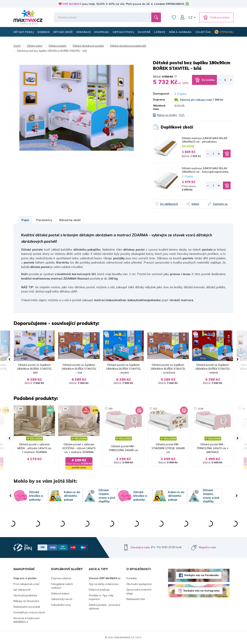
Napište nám (208, 547)
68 (21, 409)
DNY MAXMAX (72, 4)
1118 (200, 409)
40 (244, 409)
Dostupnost (161, 94)
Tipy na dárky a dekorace (104, 584)
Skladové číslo (159, 107)
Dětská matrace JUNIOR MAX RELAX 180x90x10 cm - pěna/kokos (205, 140)
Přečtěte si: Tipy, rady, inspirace (101, 597)
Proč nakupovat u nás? (27, 584)
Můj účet (182, 17)
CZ (191, 17)
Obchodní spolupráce (139, 584)
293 (110, 409)
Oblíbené (174, 17)
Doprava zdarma (61, 578)
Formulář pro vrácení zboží (29, 612)
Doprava (159, 100)
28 (65, 409)
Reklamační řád (136, 599)
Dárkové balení (60, 593)
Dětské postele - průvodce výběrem (104, 607)
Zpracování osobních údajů (139, 592)
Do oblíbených (169, 204)
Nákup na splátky (167, 115)
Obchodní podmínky (25, 595)
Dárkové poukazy (99, 590)
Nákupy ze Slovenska (26, 601)
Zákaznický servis (62, 599)
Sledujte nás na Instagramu (201, 591)
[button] (10, 359)
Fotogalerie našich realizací (62, 586)
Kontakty (132, 578)
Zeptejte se (220, 204)
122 (155, 409)
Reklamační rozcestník (27, 607)
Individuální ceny (61, 605)
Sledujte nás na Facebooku (201, 575)
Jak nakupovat (22, 590)
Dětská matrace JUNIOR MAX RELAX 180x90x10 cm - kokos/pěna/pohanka (205, 170)
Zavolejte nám (140, 547)
